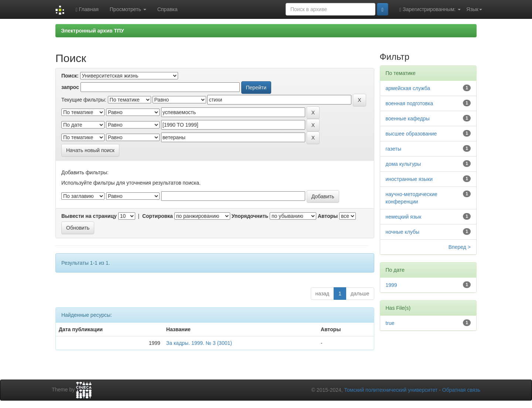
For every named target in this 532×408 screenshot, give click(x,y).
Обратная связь (461, 390)
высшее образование (411, 134)
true (390, 323)
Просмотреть (128, 9)
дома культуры (403, 164)
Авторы (328, 216)
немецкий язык (404, 217)
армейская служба (408, 88)
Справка (168, 9)
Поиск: (70, 76)
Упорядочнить (250, 216)
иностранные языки (409, 179)
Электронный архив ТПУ (93, 31)
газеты (394, 149)
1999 (391, 285)
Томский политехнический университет (391, 390)
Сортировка (158, 216)
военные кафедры (408, 119)
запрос (70, 87)
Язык (474, 9)
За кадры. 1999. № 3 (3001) (199, 343)
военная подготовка (410, 103)
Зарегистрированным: (430, 9)
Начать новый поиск (90, 150)
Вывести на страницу (89, 216)
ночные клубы (403, 232)
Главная (87, 9)
